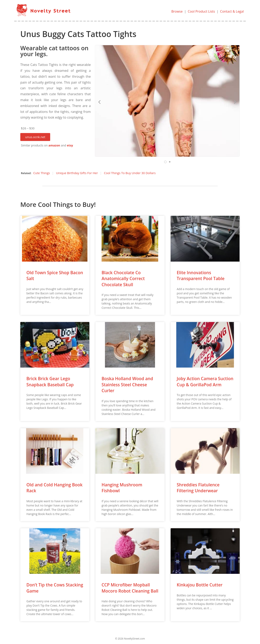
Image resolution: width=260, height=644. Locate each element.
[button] (35, 137)
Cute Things (42, 173)
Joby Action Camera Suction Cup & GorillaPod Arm (205, 381)
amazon (54, 145)
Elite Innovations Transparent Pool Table (201, 276)
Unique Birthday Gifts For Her (77, 173)
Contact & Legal (232, 11)
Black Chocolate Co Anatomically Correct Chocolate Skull (123, 279)
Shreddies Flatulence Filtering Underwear (198, 488)
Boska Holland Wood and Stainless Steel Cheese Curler (127, 385)
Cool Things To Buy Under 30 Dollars (130, 173)
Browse (177, 11)
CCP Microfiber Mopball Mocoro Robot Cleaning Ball (130, 588)
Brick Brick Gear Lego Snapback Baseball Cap (50, 381)
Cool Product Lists (201, 11)
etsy (70, 145)
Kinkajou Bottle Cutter (200, 585)
